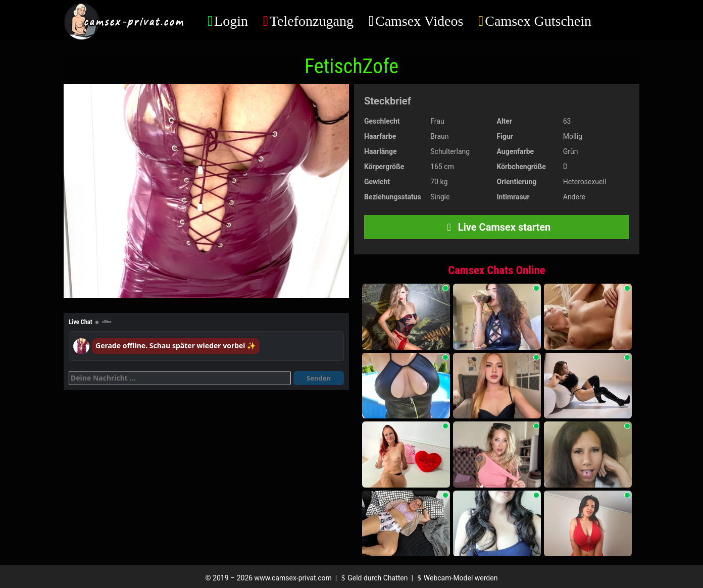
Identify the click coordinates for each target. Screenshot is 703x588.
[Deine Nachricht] (180, 378)
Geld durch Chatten (373, 578)
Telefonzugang (312, 21)
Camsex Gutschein (538, 21)
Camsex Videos (419, 21)
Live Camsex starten (497, 227)
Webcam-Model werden (456, 578)
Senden (319, 378)
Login (231, 21)
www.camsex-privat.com (293, 578)
